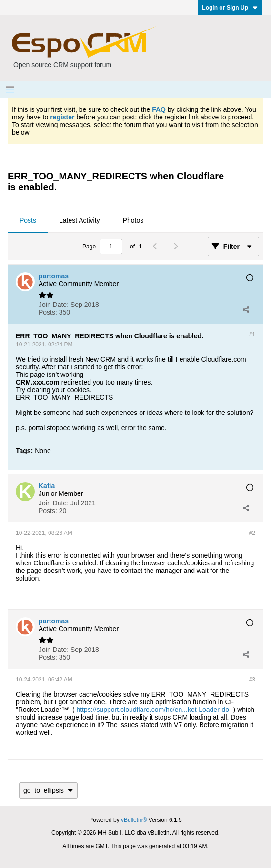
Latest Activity (80, 220)
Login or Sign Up (230, 8)
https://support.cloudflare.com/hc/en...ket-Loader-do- (154, 710)
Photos (133, 220)
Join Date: (54, 305)
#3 (252, 680)
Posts (28, 220)
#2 (252, 533)
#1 (252, 335)
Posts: (48, 312)
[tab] (28, 221)
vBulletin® (134, 820)
